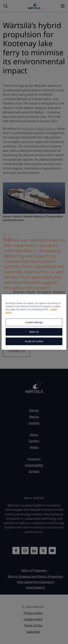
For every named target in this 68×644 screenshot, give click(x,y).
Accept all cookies (34, 341)
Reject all (34, 332)
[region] (34, 322)
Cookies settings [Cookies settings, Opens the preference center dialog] (34, 322)
